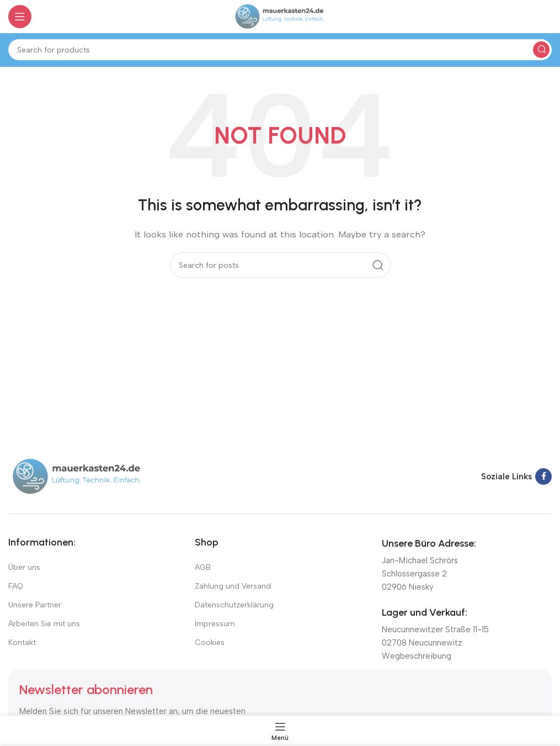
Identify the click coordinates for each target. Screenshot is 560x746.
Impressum (215, 624)
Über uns (24, 567)
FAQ (16, 586)
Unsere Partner (35, 605)
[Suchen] (280, 50)
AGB (203, 567)
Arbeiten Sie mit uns (44, 624)
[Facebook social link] (543, 477)
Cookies (210, 642)
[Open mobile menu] (20, 17)
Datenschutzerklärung (234, 605)
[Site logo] (280, 16)
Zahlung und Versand (233, 586)
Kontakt (22, 642)
